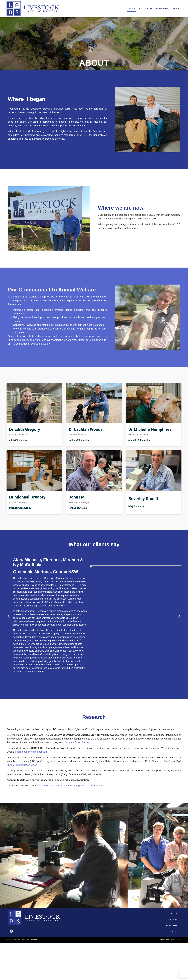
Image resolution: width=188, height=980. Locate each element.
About (132, 9)
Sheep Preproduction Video (22, 765)
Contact (176, 9)
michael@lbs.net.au (20, 508)
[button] (8, 616)
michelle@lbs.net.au (140, 440)
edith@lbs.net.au (19, 440)
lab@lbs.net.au (137, 506)
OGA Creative (176, 940)
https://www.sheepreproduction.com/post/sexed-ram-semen (71, 786)
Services (146, 9)
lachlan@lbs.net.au (80, 440)
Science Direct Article (77, 742)
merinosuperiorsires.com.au (31, 752)
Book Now (162, 9)
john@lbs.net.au (78, 508)
